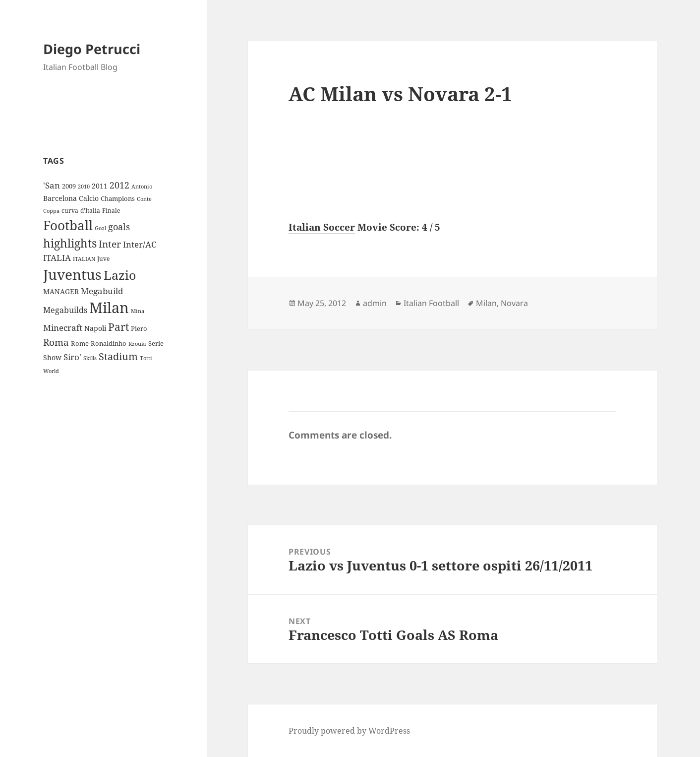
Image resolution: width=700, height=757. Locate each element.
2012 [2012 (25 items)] (119, 185)
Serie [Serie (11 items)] (156, 343)
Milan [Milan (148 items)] (109, 308)
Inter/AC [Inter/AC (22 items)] (140, 244)
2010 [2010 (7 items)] (84, 187)
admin (375, 303)
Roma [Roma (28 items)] (56, 342)
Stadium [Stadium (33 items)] (118, 356)
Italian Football (431, 303)
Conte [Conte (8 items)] (144, 199)
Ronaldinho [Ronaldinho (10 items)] (109, 343)
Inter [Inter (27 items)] (110, 244)
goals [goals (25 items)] (119, 227)
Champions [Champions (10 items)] (118, 198)
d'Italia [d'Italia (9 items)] (90, 211)
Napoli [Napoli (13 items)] (95, 328)
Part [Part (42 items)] (118, 327)
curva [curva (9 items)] (70, 211)
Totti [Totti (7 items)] (146, 358)
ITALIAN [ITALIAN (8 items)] (84, 259)
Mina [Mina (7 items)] (138, 311)
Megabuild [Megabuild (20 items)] (102, 291)
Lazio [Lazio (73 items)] (120, 275)
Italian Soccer (322, 227)
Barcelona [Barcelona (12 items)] (60, 198)
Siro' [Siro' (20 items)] (72, 357)
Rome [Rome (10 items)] (80, 343)
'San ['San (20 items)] (52, 185)
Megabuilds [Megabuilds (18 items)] (65, 310)
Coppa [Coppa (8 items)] (51, 211)
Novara (514, 303)
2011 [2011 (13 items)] (100, 186)
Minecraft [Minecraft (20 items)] (63, 328)
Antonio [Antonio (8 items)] (142, 186)
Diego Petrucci (92, 49)
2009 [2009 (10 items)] (69, 186)
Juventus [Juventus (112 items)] (72, 275)
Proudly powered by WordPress (349, 731)
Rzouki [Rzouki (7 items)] (137, 344)
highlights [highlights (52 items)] (70, 243)
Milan (486, 303)
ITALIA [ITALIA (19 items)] (57, 258)
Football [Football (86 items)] (68, 225)
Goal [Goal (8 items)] (100, 228)
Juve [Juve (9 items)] (103, 259)
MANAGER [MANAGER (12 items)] (61, 291)
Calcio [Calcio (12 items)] (89, 198)
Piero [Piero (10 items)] (139, 328)
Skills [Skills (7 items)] (90, 358)
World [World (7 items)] (51, 371)
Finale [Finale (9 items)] (111, 211)
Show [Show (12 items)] (52, 357)
